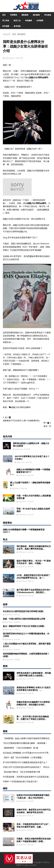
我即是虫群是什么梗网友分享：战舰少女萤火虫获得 (31, 445)
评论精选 (48, 15)
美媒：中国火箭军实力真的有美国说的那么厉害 (24, 619)
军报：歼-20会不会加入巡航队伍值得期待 (33, 510)
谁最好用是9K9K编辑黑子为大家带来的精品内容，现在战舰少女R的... (33, 703)
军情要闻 (14, 15)
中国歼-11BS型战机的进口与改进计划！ (21, 781)
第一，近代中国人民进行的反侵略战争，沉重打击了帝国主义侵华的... (33, 718)
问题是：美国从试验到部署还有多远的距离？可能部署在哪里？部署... (34, 840)
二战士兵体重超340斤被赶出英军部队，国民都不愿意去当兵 (27, 645)
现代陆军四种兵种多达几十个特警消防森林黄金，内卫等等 (26, 635)
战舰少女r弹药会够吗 (21, 407)
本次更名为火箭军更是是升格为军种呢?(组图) (23, 611)
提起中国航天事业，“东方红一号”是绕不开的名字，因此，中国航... (34, 562)
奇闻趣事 (29, 20)
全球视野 (40, 20)
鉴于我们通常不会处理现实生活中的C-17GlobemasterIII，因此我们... (34, 591)
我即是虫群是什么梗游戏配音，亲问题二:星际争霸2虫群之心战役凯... (34, 674)
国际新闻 (25, 15)
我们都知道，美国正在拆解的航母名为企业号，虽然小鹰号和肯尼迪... (34, 547)
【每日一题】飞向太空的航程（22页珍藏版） (23, 757)
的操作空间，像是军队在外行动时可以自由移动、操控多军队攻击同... (34, 811)
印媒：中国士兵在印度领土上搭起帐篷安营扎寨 (34, 497)
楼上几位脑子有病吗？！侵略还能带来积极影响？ (30, 484)
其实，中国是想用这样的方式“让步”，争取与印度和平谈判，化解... (34, 825)
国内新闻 (36, 15)
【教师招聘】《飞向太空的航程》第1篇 (21, 748)
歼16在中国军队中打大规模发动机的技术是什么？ (25, 762)
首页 (4, 15)
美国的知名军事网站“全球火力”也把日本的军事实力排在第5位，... (34, 689)
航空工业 (17, 20)
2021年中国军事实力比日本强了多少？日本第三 (32, 458)
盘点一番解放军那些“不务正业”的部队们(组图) (24, 626)
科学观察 (6, 26)
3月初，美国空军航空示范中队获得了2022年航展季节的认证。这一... (33, 576)
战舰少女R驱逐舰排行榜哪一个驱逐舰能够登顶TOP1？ (33, 471)
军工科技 (6, 20)
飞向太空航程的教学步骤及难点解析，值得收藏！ (25, 743)
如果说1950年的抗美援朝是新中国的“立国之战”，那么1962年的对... (33, 796)
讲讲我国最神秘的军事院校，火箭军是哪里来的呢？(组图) (26, 655)
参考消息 (17, 26)
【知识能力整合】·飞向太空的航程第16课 (21, 772)
